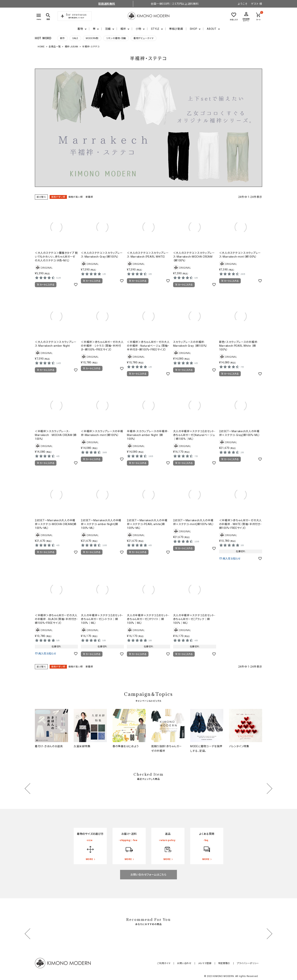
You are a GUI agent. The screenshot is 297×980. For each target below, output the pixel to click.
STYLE (155, 29)
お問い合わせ (188, 963)
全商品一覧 (55, 47)
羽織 (108, 29)
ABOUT (212, 29)
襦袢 (123, 29)
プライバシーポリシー (248, 963)
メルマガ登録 (208, 963)
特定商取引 (226, 963)
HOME (41, 47)
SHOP (194, 29)
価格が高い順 (75, 197)
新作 (62, 38)
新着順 (89, 197)
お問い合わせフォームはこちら (148, 875)
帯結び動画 (176, 29)
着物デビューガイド (144, 38)
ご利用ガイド (169, 963)
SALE (75, 38)
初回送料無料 (107, 4)
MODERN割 (92, 38)
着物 (80, 29)
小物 (138, 29)
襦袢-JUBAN (72, 47)
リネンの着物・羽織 (116, 38)
